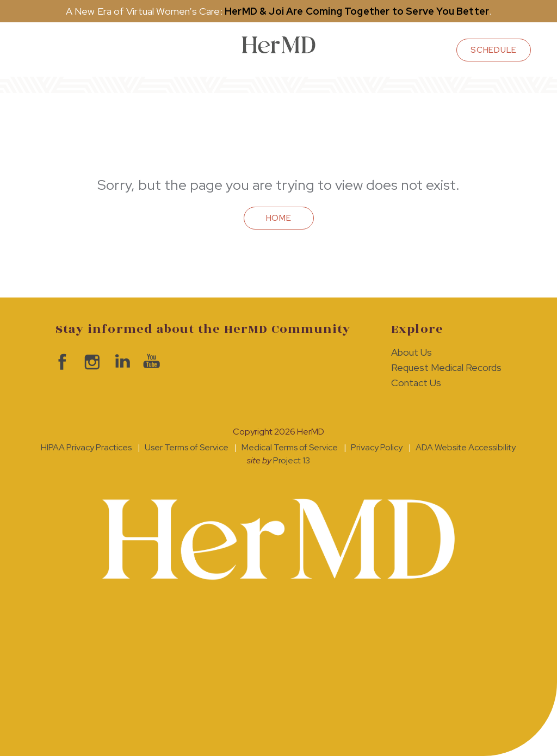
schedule (494, 50)
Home (279, 218)
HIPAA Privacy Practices (86, 447)
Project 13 (292, 460)
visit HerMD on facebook (60, 362)
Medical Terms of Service (290, 447)
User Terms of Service (187, 447)
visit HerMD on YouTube (149, 362)
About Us (411, 352)
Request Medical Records (446, 367)
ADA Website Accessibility (466, 447)
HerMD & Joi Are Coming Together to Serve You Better (357, 11)
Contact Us (416, 383)
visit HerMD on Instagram (89, 362)
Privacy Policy (377, 447)
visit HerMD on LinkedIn (119, 362)
